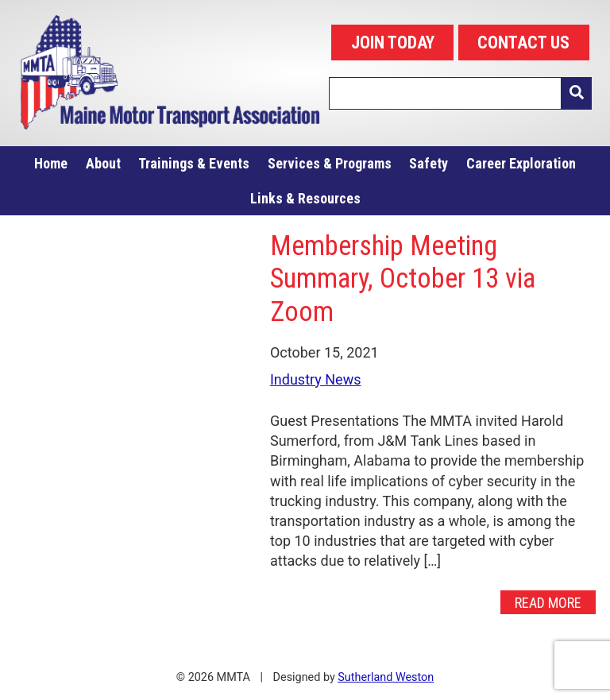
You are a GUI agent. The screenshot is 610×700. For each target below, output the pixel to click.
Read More (548, 602)
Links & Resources (305, 198)
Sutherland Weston (386, 677)
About (103, 163)
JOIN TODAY (393, 43)
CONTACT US (523, 43)
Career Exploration (521, 163)
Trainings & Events (194, 163)
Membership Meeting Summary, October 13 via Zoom (403, 278)
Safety (429, 163)
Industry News (316, 379)
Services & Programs (330, 163)
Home (51, 163)
